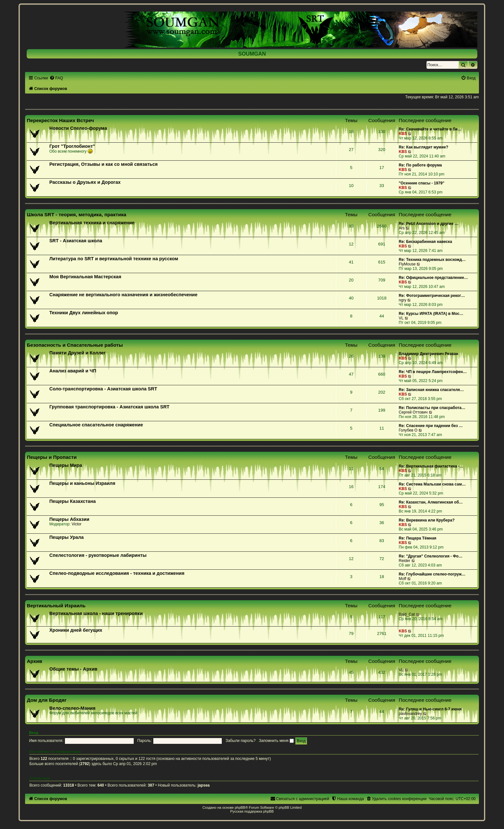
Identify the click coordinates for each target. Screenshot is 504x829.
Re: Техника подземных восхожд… (432, 260)
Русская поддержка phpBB (252, 811)
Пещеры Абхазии (69, 519)
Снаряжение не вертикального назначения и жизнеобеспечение (123, 295)
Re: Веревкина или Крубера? (427, 520)
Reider (405, 561)
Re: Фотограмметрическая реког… (432, 296)
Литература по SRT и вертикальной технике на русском (114, 259)
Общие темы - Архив (73, 669)
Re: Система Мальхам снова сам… (432, 484)
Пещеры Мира (66, 465)
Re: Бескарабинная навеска (426, 242)
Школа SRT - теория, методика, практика (76, 214)
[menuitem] (56, 78)
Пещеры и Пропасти (52, 457)
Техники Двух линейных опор (84, 313)
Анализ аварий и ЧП (73, 371)
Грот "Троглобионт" (72, 146)
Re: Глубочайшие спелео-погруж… (432, 574)
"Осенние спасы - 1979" (422, 183)
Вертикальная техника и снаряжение (92, 223)
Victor (77, 524)
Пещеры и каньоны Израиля (82, 483)
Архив (34, 661)
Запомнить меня (276, 741)
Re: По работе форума (420, 165)
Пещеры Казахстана (72, 501)
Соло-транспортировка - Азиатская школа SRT (103, 389)
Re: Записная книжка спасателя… (431, 390)
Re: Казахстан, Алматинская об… (431, 502)
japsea (204, 785)
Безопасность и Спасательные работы (75, 345)
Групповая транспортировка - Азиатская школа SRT (109, 407)
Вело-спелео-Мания (72, 708)
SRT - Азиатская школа (76, 241)
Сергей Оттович (413, 412)
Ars (402, 228)
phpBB (240, 807)
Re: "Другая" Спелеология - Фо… (431, 556)
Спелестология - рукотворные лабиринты (98, 555)
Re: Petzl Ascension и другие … (429, 224)
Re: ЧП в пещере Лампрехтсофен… (433, 372)
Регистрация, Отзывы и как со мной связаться (103, 164)
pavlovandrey (410, 714)
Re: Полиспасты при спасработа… (432, 408)
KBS (403, 134)
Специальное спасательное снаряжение (96, 425)
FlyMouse (407, 264)
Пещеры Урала (66, 537)
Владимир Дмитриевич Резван (429, 354)
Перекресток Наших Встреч (60, 120)
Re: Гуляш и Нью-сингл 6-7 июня (430, 709)
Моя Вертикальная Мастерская (85, 277)
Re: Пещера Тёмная (418, 538)
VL (401, 318)
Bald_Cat (407, 614)
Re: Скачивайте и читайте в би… (430, 129)
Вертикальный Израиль (56, 606)
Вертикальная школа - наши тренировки (96, 613)
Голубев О (408, 430)
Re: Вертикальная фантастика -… (431, 466)
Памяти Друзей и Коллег (77, 353)
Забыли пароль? (241, 741)
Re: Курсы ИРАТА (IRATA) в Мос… (431, 314)
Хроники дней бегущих (76, 630)
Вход (34, 733)
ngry (403, 300)
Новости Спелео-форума (78, 128)
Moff (403, 579)
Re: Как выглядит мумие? (424, 147)
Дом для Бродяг (47, 700)
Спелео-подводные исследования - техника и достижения (117, 573)
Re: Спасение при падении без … (431, 426)
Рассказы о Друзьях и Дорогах (85, 182)
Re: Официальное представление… (433, 278)
